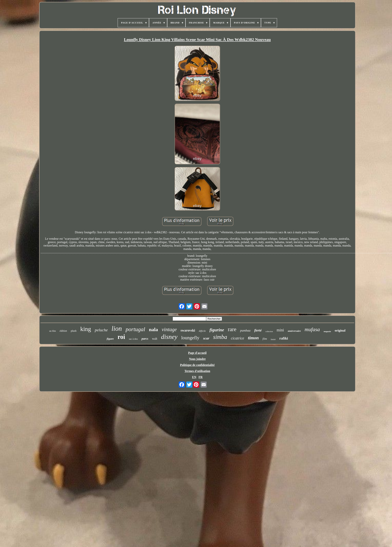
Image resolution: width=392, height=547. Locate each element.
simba (220, 337)
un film (52, 331)
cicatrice (238, 338)
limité (273, 339)
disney (169, 337)
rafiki (284, 338)
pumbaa (245, 330)
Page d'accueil (197, 353)
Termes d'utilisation (197, 371)
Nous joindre (197, 359)
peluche (101, 330)
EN (194, 377)
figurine (217, 330)
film (265, 339)
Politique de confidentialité (197, 365)
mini (280, 330)
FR (201, 377)
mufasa (312, 329)
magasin (327, 331)
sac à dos (133, 339)
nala (154, 330)
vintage (169, 329)
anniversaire (294, 331)
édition (63, 331)
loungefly (190, 338)
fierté (258, 330)
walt (155, 339)
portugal (135, 329)
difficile (202, 331)
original (340, 330)
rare (232, 329)
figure (110, 339)
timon (253, 338)
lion (117, 329)
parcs (145, 339)
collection (269, 331)
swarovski (188, 330)
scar (206, 338)
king (86, 329)
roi (121, 337)
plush (74, 331)
